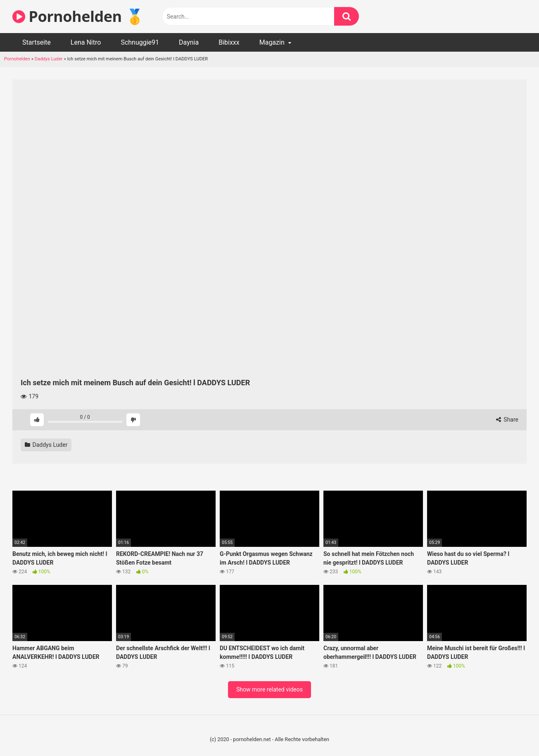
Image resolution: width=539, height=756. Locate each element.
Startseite (37, 42)
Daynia (189, 42)
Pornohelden (17, 59)
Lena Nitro (86, 42)
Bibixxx (229, 42)
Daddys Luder (49, 59)
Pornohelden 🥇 (78, 16)
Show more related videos (269, 689)
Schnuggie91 (140, 42)
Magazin (272, 42)
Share (507, 420)
